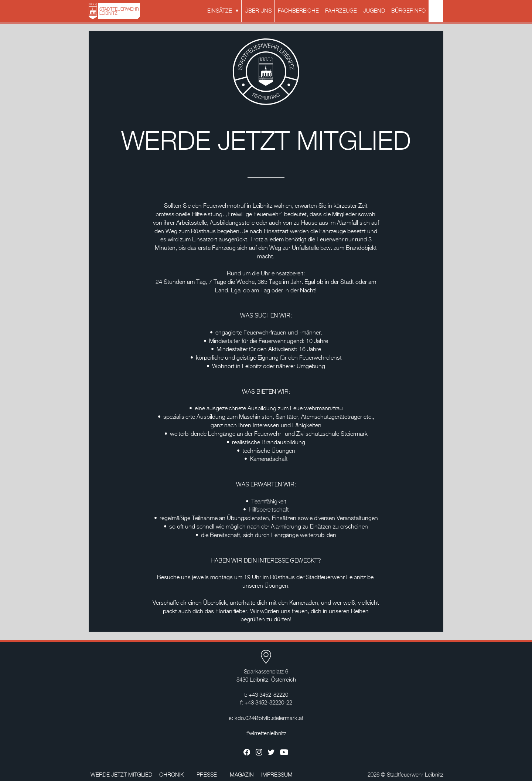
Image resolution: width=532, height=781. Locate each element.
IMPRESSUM (277, 775)
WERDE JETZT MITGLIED (121, 775)
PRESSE (207, 775)
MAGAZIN (242, 775)
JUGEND (374, 11)
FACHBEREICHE (298, 11)
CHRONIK (172, 775)
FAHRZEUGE (341, 11)
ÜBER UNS (258, 11)
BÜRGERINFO (408, 11)
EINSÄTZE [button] (223, 11)
